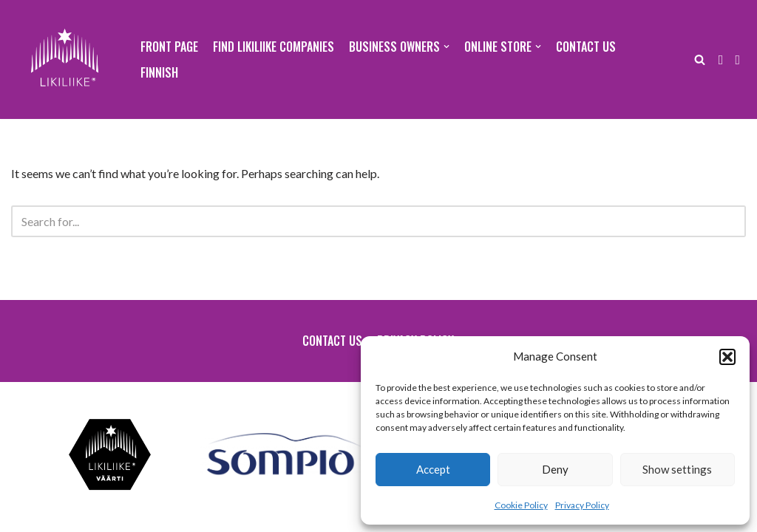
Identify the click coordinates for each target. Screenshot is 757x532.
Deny (555, 469)
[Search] (700, 59)
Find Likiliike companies (274, 47)
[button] (727, 357)
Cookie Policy (521, 505)
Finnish (159, 72)
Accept (433, 469)
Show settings (677, 469)
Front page (169, 47)
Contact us (586, 47)
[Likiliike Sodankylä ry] (65, 59)
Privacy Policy (582, 505)
